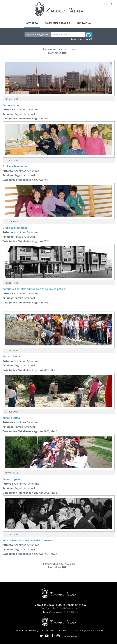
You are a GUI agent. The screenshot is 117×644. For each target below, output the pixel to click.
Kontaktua (84, 23)
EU (106, 4)
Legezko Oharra (48, 631)
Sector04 (99, 631)
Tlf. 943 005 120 (71, 612)
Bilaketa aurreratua (81, 39)
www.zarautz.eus (71, 636)
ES (111, 4)
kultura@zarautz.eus (53, 612)
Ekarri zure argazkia (57, 23)
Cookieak (62, 631)
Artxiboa (31, 23)
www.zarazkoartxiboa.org (27, 631)
